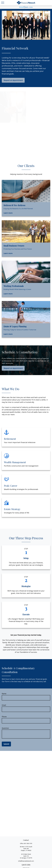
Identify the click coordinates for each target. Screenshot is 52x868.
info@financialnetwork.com (26, 861)
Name (4, 694)
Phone (4, 717)
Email (4, 705)
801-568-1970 (28, 843)
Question (5, 728)
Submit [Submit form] (6, 744)
